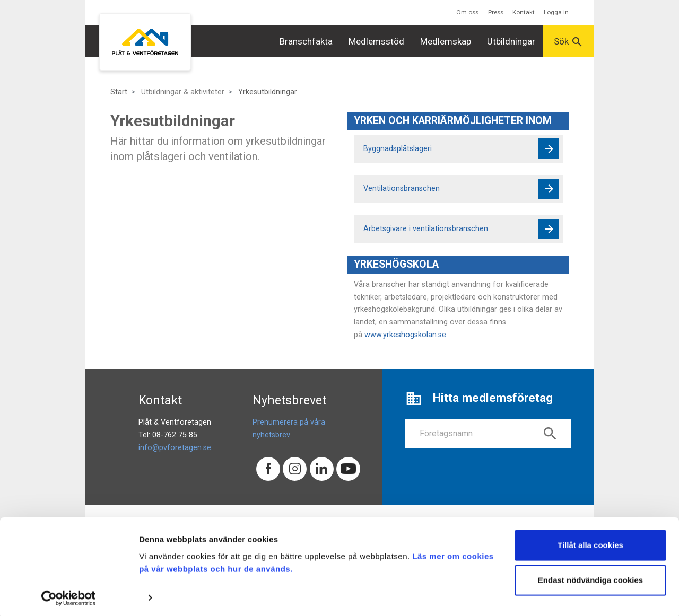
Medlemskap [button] (446, 41)
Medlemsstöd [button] (376, 41)
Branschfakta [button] (306, 41)
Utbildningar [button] (511, 41)
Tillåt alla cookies (590, 543)
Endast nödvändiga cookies (590, 577)
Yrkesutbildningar (268, 92)
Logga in (556, 12)
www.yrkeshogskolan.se (405, 335)
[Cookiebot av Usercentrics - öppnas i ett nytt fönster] (69, 595)
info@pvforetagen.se (175, 448)
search (550, 434)
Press (496, 12)
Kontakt (524, 12)
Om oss (467, 12)
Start (119, 92)
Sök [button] (569, 42)
